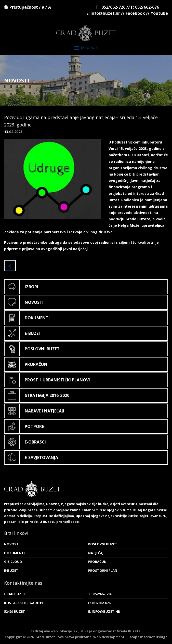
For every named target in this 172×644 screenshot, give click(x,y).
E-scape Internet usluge (147, 637)
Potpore (24, 426)
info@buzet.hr (105, 13)
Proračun (26, 364)
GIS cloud (13, 562)
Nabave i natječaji (34, 411)
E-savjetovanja (31, 457)
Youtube (159, 13)
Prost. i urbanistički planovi (47, 380)
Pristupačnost (24, 7)
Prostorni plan (103, 570)
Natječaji (96, 553)
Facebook (135, 13)
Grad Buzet (86, 33)
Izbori (21, 287)
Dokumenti (27, 318)
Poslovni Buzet (32, 349)
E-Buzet (23, 333)
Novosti (24, 302)
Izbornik (86, 48)
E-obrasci (25, 442)
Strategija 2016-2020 (37, 395)
